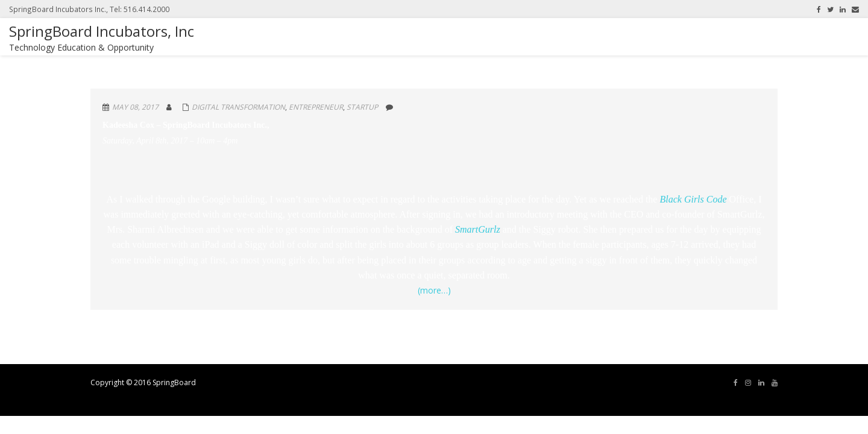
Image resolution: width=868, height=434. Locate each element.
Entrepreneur (316, 107)
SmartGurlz (479, 229)
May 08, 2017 (135, 107)
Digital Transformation (238, 107)
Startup (362, 107)
